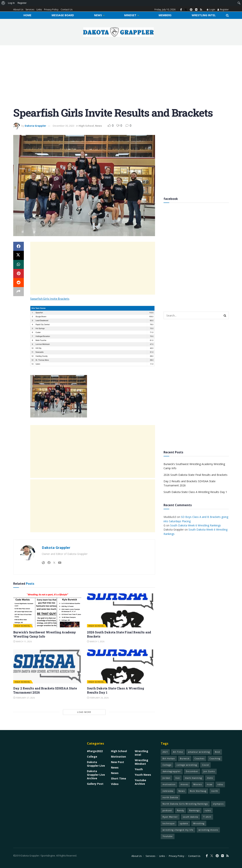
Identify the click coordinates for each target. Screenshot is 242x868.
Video (115, 784)
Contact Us (67, 10)
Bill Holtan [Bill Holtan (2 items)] (169, 758)
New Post (118, 762)
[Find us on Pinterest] (191, 10)
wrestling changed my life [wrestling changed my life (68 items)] (178, 830)
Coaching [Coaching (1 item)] (215, 758)
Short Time (119, 778)
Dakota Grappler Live (96, 764)
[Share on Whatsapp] (19, 264)
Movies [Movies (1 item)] (198, 784)
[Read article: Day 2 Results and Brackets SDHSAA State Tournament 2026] (47, 666)
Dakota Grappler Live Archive (96, 775)
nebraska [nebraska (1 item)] (168, 791)
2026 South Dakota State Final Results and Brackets (195, 475)
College (92, 757)
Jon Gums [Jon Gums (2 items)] (209, 771)
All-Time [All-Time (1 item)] (178, 752)
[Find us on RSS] (201, 10)
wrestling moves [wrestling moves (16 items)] (208, 830)
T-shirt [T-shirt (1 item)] (207, 817)
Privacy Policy (51, 10)
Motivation (118, 757)
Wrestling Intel (204, 15)
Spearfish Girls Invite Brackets (50, 299)
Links (39, 10)
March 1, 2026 (96, 641)
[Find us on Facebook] (181, 10)
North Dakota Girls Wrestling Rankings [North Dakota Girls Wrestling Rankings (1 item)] (185, 804)
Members (165, 15)
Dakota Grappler (35, 126)
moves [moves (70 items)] (184, 784)
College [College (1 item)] (167, 765)
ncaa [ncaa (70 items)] (210, 784)
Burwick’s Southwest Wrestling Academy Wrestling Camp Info (45, 634)
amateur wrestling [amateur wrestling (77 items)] (199, 752)
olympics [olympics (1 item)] (218, 804)
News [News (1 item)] (182, 791)
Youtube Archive (140, 782)
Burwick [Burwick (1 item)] (185, 758)
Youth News (143, 775)
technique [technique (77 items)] (169, 823)
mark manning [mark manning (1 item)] (193, 778)
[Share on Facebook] (19, 246)
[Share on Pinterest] (19, 273)
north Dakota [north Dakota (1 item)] (170, 797)
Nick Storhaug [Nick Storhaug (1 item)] (198, 791)
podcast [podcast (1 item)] (167, 810)
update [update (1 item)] (184, 823)
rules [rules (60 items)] (208, 810)
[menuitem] (3, 3)
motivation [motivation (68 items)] (169, 784)
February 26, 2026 (98, 698)
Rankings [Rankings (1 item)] (194, 810)
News (98, 15)
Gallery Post (95, 784)
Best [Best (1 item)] (218, 752)
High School (86, 126)
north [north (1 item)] (215, 791)
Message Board (63, 15)
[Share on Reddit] (19, 283)
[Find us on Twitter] (186, 10)
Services (30, 10)
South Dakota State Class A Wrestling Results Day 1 (195, 492)
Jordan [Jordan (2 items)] (166, 778)
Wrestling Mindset (142, 762)
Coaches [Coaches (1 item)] (199, 758)
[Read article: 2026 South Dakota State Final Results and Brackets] (121, 610)
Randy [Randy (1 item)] (181, 810)
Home (27, 15)
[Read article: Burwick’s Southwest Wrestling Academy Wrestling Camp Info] (47, 610)
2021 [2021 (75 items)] (165, 752)
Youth (139, 769)
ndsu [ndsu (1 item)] (220, 784)
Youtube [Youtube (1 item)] (168, 836)
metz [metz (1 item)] (210, 778)
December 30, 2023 (64, 126)
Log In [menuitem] (11, 3)
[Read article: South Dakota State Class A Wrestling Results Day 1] (121, 666)
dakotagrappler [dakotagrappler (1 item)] (172, 771)
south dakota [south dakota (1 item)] (190, 817)
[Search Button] (227, 15)
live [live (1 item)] (178, 778)
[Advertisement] (121, 79)
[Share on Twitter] (19, 255)
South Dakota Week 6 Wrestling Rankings (195, 525)
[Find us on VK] (196, 10)
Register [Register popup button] (223, 10)
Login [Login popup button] (211, 10)
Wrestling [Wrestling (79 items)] (199, 823)
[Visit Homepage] (118, 32)
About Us (18, 10)
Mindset (130, 15)
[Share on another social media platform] (19, 292)
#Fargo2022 (95, 751)
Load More (84, 712)
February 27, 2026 (24, 698)
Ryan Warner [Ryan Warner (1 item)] (170, 817)
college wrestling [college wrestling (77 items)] (187, 765)
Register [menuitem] (22, 3)
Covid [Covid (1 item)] (205, 765)
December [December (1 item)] (192, 771)
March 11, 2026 (22, 641)
